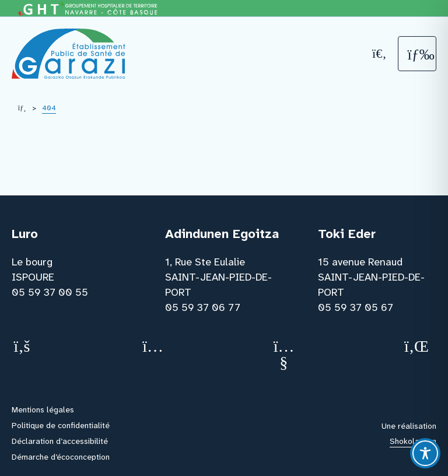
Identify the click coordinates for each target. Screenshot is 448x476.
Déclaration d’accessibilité (60, 441)
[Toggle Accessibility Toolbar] (425, 453)
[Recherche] (380, 53)
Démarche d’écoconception (61, 457)
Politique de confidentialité (61, 425)
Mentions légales (43, 409)
